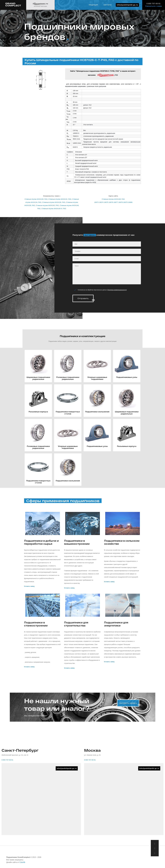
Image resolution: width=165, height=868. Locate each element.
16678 (120, 202)
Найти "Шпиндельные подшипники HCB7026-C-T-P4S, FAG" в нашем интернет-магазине (103, 73)
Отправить (83, 298)
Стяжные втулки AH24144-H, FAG (54, 209)
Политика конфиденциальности (117, 290)
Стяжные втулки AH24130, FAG (36, 199)
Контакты (108, 5)
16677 (116, 202)
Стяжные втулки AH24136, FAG (54, 202)
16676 (111, 202)
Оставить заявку (29, 585)
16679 (125, 202)
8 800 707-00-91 (154, 4)
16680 (130, 202)
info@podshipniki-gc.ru (127, 5)
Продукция (93, 5)
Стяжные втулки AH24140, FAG (47, 205)
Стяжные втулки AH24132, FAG (60, 199)
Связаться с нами (154, 6)
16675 (106, 202)
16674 (101, 202)
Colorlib (22, 861)
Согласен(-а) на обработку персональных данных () (102, 290)
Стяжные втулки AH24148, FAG (113, 199)
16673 (96, 202)
